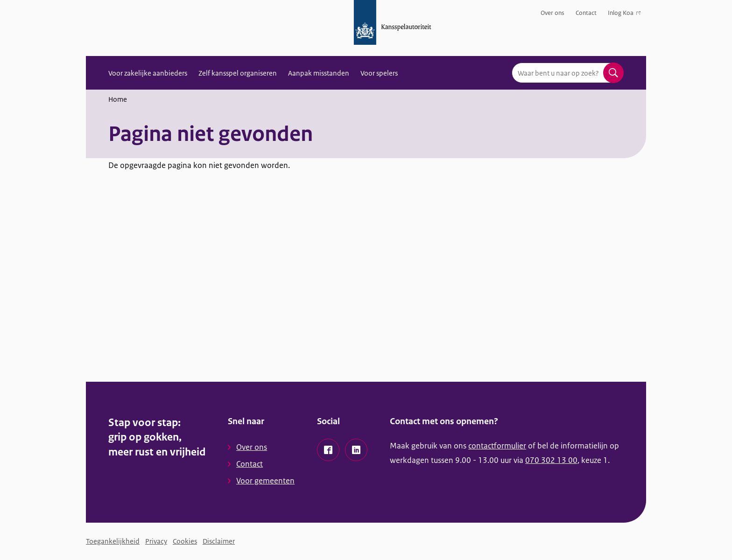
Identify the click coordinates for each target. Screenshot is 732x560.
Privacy (156, 541)
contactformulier (497, 446)
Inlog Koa (624, 15)
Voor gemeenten (265, 481)
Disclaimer (219, 541)
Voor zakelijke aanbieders (148, 73)
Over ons (553, 13)
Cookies (185, 541)
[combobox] (568, 73)
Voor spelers (379, 73)
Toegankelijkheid (113, 541)
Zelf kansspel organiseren (238, 73)
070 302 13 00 (551, 460)
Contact (586, 13)
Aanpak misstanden (319, 73)
